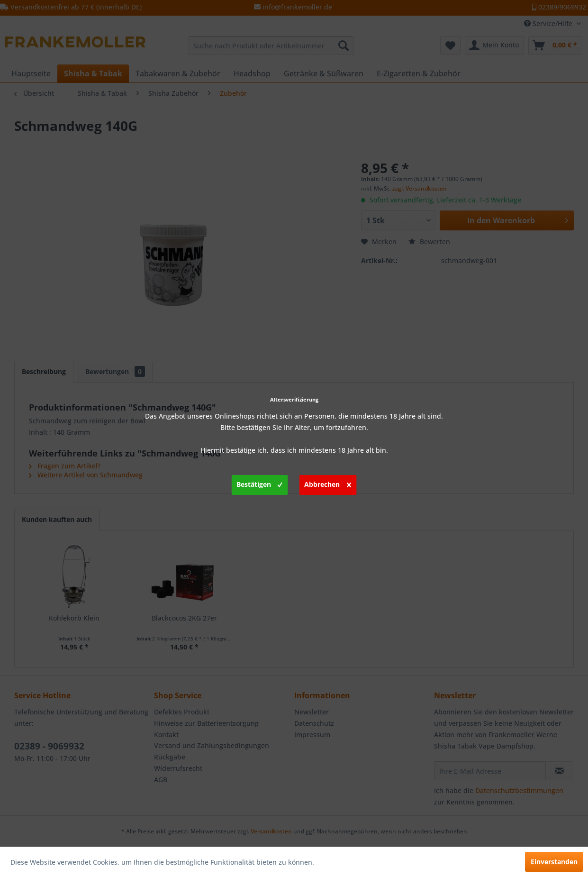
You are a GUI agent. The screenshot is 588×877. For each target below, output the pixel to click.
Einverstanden (554, 862)
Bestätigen (259, 483)
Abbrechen (328, 483)
